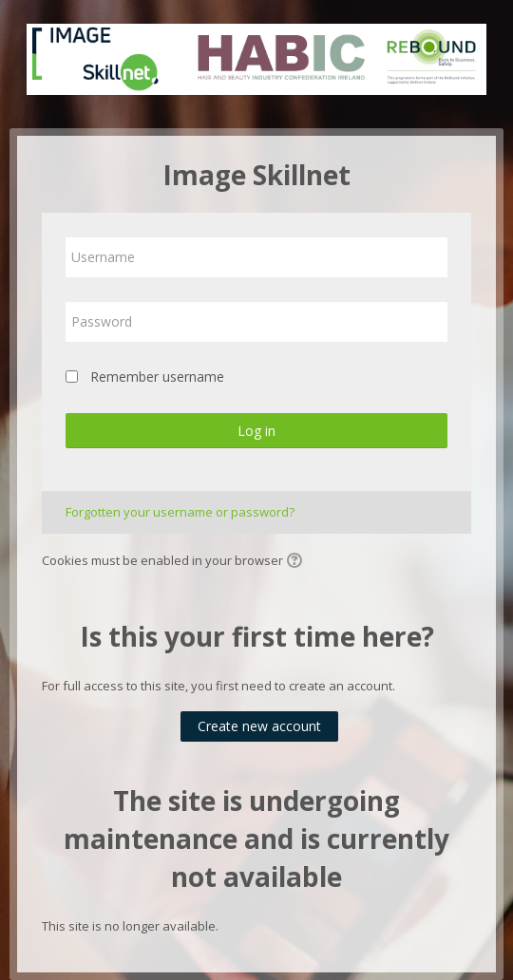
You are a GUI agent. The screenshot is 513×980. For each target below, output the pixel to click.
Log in (256, 431)
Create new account (259, 726)
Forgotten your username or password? (180, 512)
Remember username (157, 377)
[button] (297, 562)
